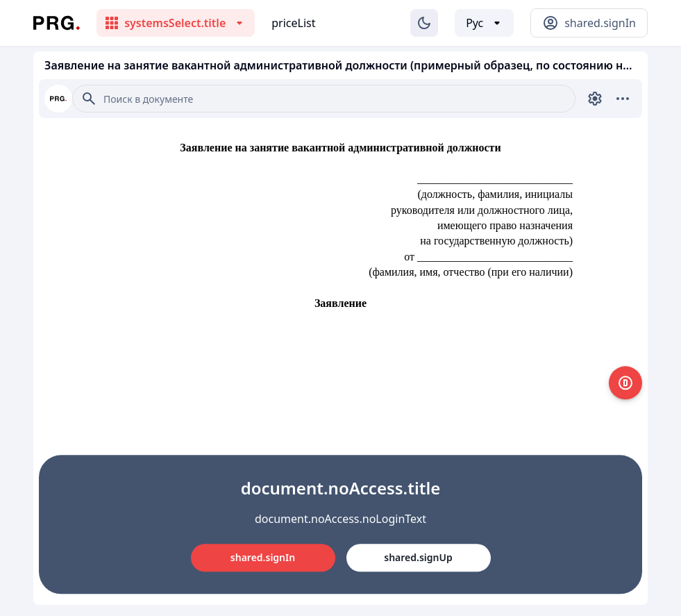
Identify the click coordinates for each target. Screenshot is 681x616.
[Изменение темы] (424, 23)
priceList (293, 23)
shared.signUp (418, 557)
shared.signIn (263, 557)
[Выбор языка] (484, 23)
